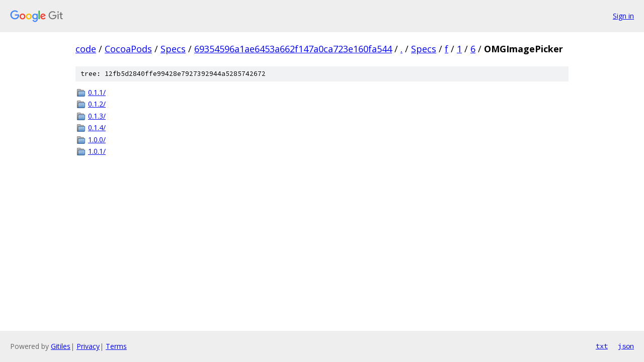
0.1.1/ (97, 92)
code (86, 49)
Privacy (88, 346)
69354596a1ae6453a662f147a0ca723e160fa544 (293, 49)
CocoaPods (128, 49)
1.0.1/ (97, 151)
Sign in (623, 16)
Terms (116, 346)
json (626, 346)
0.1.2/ (97, 104)
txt (602, 346)
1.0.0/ (97, 140)
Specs (173, 49)
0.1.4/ (97, 127)
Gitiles (61, 346)
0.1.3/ (97, 116)
